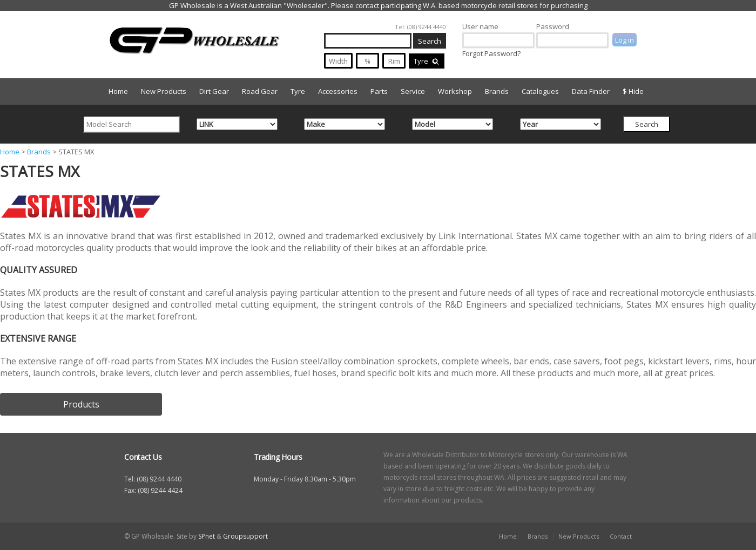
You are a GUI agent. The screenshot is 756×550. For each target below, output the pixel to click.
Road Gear (260, 91)
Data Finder (591, 91)
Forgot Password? (491, 53)
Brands (497, 91)
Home (118, 91)
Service (413, 91)
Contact (621, 536)
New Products (164, 91)
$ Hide (633, 91)
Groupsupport (245, 536)
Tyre (427, 61)
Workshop (455, 91)
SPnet (207, 536)
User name (480, 26)
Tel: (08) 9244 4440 (420, 27)
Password (553, 26)
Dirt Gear (214, 91)
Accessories (338, 91)
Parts (379, 91)
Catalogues (540, 91)
